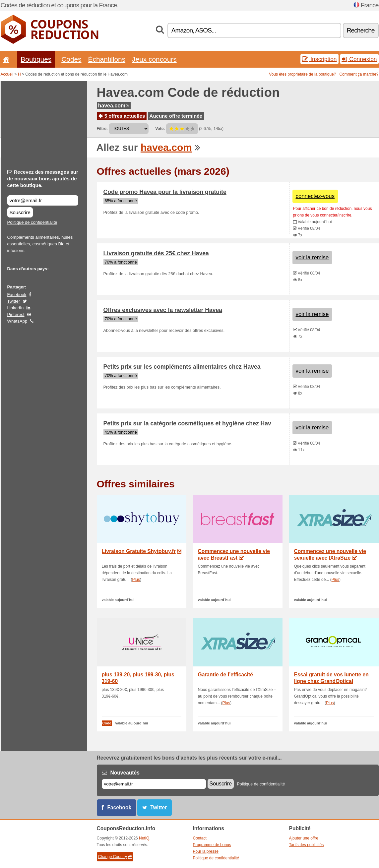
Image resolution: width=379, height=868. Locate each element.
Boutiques (36, 59)
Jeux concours (154, 59)
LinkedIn (16, 308)
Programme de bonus (212, 845)
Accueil (7, 74)
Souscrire (20, 212)
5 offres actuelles (122, 116)
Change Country (115, 857)
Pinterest (16, 314)
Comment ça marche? (359, 74)
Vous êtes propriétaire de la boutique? (302, 74)
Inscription (319, 59)
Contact (200, 838)
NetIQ (144, 838)
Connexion (359, 59)
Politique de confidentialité (32, 222)
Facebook (17, 295)
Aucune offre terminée (176, 116)
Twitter (14, 301)
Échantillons (107, 59)
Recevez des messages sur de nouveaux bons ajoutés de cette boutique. (43, 179)
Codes (71, 59)
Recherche (361, 30)
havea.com (114, 106)
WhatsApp (17, 321)
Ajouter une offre (304, 838)
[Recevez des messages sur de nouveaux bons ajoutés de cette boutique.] (43, 200)
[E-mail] (154, 784)
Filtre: (102, 129)
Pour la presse (206, 851)
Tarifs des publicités (307, 845)
